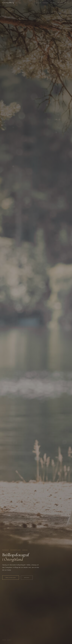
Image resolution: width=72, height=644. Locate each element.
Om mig (60, 3)
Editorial (53, 3)
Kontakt (67, 3)
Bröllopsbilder (11, 578)
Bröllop (39, 3)
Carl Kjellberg (8, 3)
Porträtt (46, 3)
